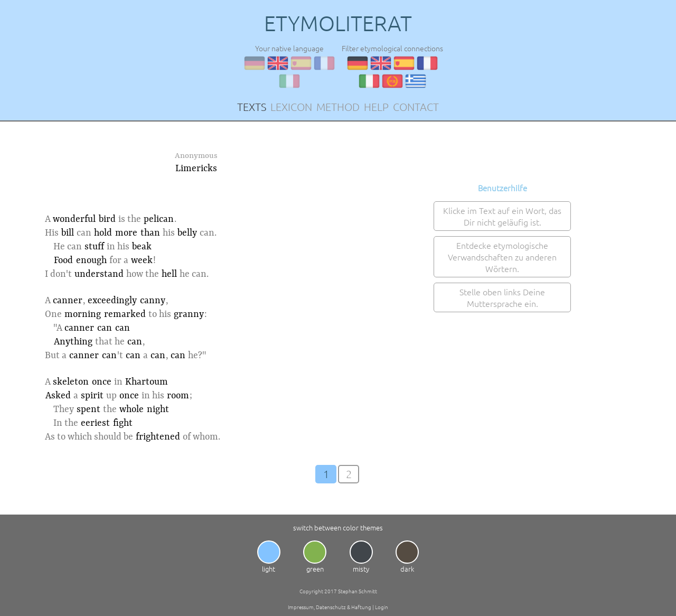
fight (123, 423)
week (142, 260)
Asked (58, 396)
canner (68, 301)
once (102, 382)
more (126, 233)
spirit (92, 396)
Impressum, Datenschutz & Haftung (330, 607)
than (150, 233)
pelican (159, 219)
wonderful (74, 219)
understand (99, 274)
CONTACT (416, 107)
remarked (125, 314)
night (158, 409)
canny (153, 301)
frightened (158, 437)
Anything (73, 342)
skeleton (71, 382)
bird (107, 219)
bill (68, 233)
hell (169, 274)
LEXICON (291, 107)
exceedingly (112, 301)
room (178, 396)
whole (132, 409)
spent (88, 409)
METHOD (338, 107)
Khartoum (147, 382)
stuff (94, 247)
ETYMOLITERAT (338, 23)
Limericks (196, 169)
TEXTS (252, 107)
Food (63, 260)
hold (103, 233)
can (105, 328)
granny (189, 314)
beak (142, 247)
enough (91, 260)
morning (83, 314)
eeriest (95, 423)
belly (187, 233)
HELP (376, 107)
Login (382, 607)
